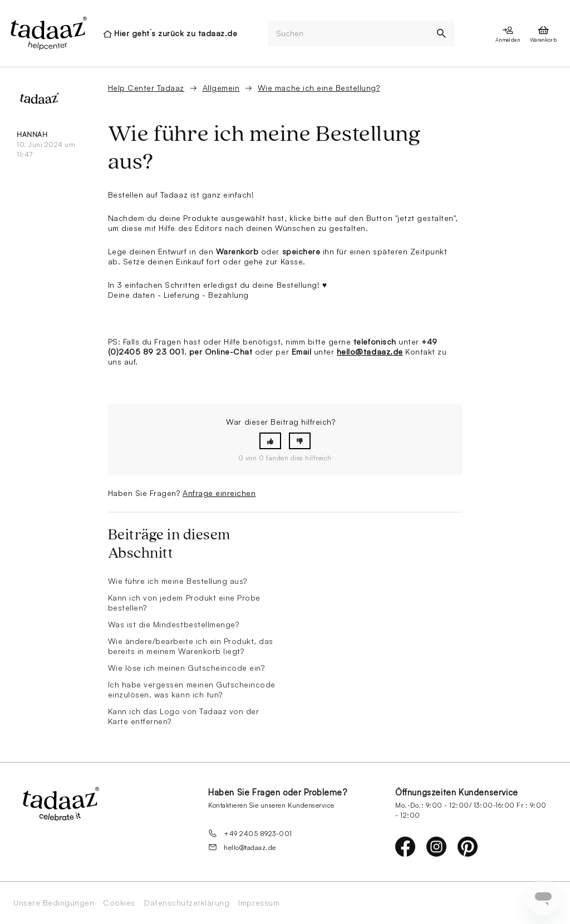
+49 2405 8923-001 (250, 833)
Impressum (259, 903)
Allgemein (221, 88)
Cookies (119, 903)
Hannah (32, 134)
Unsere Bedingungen (54, 903)
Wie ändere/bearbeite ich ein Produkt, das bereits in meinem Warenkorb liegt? (191, 646)
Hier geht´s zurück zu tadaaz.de (176, 33)
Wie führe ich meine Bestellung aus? (178, 581)
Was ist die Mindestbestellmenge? (174, 624)
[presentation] (48, 33)
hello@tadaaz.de (370, 352)
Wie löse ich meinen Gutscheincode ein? (186, 668)
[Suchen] (348, 34)
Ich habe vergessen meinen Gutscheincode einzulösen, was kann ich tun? (192, 689)
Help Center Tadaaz (146, 88)
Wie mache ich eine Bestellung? (319, 88)
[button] (270, 441)
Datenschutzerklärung (187, 903)
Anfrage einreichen (219, 493)
